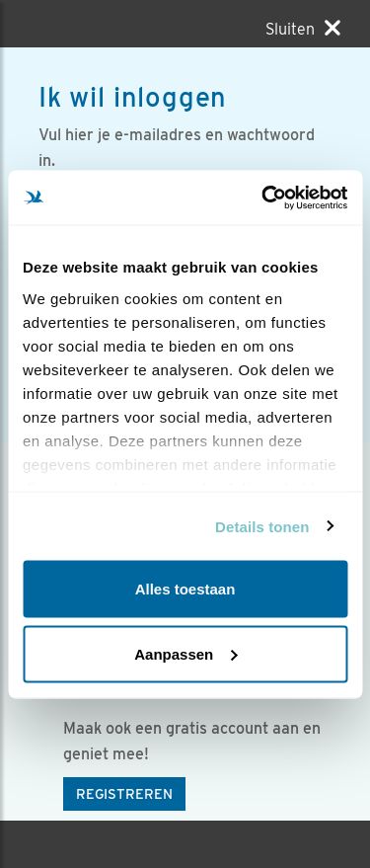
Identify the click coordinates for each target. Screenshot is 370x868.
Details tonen (262, 526)
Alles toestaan (185, 589)
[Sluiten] (303, 29)
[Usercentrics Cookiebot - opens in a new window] (263, 197)
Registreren (124, 794)
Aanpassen (185, 653)
